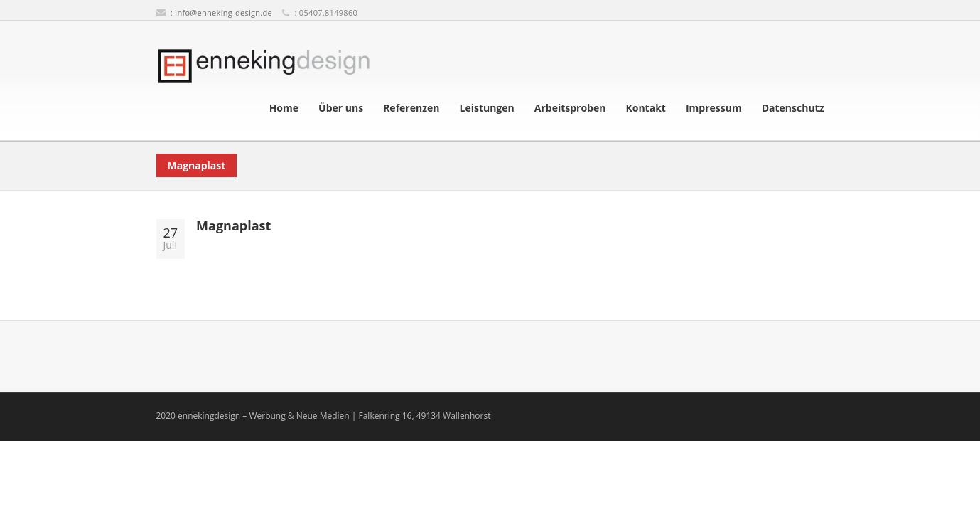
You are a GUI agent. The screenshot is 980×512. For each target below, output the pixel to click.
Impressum (714, 108)
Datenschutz (793, 108)
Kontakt (645, 108)
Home (284, 108)
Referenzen (411, 108)
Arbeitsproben (570, 108)
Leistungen (486, 108)
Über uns (341, 108)
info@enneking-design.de (224, 12)
